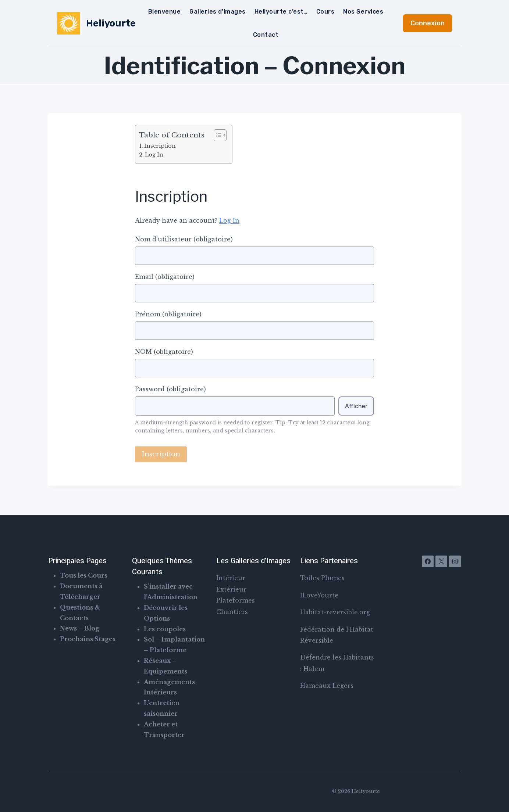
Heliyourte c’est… (281, 12)
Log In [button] (229, 220)
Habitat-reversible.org (335, 612)
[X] (441, 561)
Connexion (428, 23)
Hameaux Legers (327, 686)
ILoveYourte (319, 595)
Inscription (160, 146)
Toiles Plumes (322, 578)
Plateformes (236, 600)
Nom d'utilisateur (184, 239)
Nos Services (363, 12)
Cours (325, 12)
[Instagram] (455, 561)
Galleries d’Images (218, 12)
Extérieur (231, 589)
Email (165, 277)
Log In (154, 155)
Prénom (168, 314)
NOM (164, 352)
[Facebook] (428, 561)
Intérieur (231, 578)
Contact (266, 35)
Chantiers (232, 612)
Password (170, 389)
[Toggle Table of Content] (216, 135)
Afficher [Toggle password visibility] (356, 406)
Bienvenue (164, 12)
